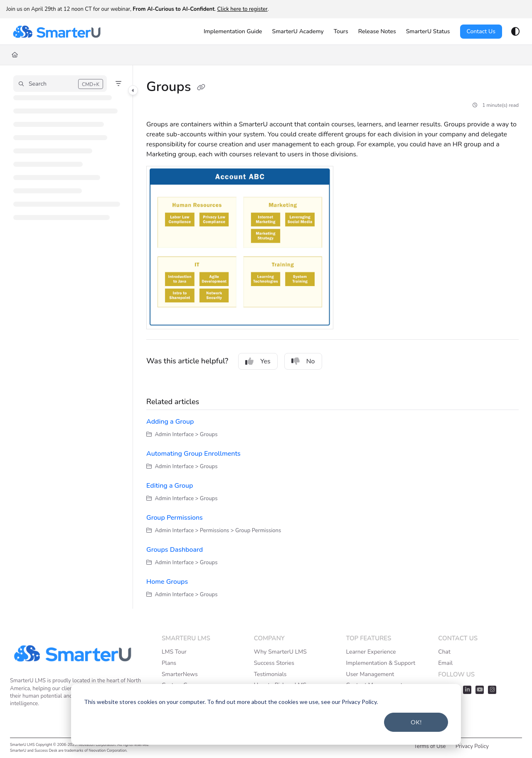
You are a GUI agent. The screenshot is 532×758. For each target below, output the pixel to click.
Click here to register (242, 9)
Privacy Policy (472, 746)
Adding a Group (170, 422)
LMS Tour (174, 652)
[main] (332, 337)
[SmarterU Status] (428, 32)
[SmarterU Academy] (298, 32)
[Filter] (118, 84)
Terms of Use (430, 746)
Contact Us (481, 31)
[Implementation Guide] (233, 32)
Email (445, 663)
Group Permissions (175, 518)
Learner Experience (371, 652)
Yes (258, 361)
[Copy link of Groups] (201, 88)
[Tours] (341, 32)
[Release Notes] (377, 32)
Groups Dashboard (175, 550)
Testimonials (270, 674)
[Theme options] (515, 32)
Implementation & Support (381, 663)
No (303, 361)
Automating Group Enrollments (193, 454)
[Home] (15, 55)
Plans (169, 663)
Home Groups (167, 582)
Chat (444, 652)
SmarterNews (180, 674)
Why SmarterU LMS (280, 652)
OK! (416, 722)
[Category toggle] (133, 90)
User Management (370, 674)
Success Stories (274, 663)
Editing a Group (170, 486)
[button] (60, 84)
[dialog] (266, 714)
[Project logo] (57, 32)
